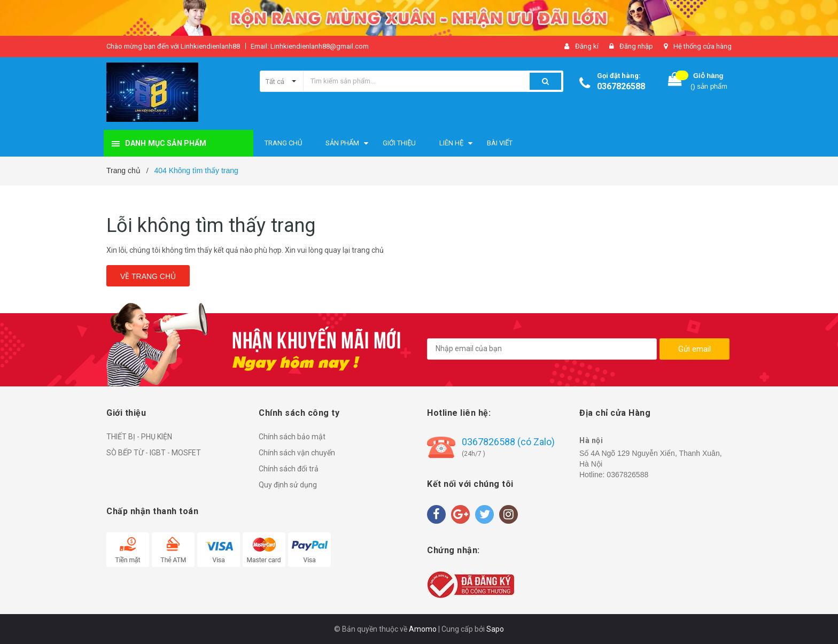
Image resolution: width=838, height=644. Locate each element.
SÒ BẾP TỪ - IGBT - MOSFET (154, 453)
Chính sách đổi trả (289, 469)
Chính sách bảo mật (292, 437)
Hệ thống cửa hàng (703, 46)
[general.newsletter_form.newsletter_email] (542, 349)
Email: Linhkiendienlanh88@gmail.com (310, 46)
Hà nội (591, 440)
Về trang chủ (148, 276)
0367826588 (621, 86)
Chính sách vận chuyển (297, 453)
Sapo (495, 629)
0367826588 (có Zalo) (508, 442)
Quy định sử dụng (288, 485)
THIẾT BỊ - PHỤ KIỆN (139, 437)
